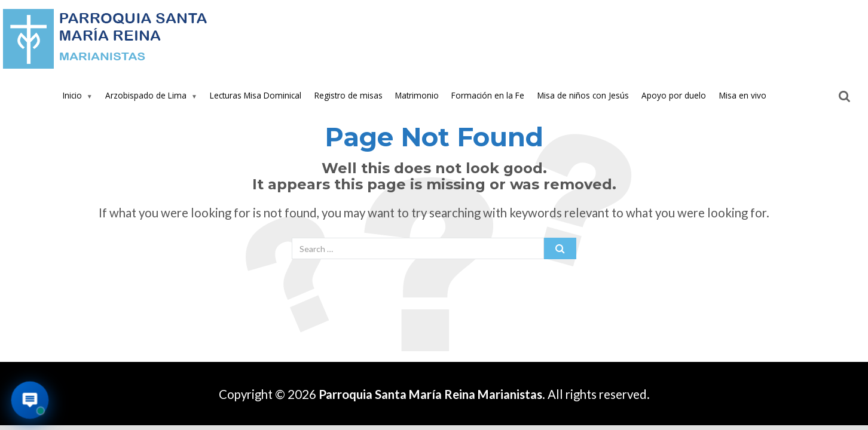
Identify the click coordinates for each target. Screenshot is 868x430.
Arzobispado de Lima (146, 95)
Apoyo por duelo (674, 95)
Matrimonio (417, 95)
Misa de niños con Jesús (583, 95)
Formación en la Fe (488, 95)
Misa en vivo (743, 95)
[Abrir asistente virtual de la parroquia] (30, 400)
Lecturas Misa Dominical (256, 95)
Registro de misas (349, 95)
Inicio (72, 95)
